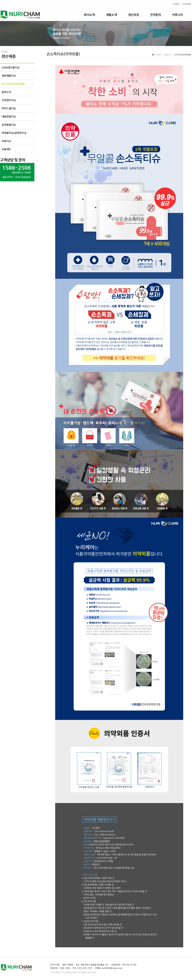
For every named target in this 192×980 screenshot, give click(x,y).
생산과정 (133, 15)
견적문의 (156, 15)
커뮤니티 (178, 15)
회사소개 (89, 15)
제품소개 (112, 15)
